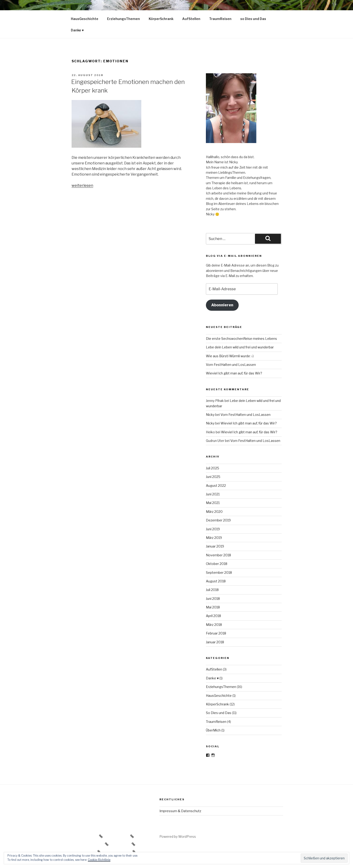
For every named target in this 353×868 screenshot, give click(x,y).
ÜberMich (213, 730)
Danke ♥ (77, 30)
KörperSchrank (161, 19)
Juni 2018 (213, 599)
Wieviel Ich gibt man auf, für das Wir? (234, 373)
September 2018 (219, 573)
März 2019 (214, 538)
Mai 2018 (213, 607)
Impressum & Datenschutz (180, 811)
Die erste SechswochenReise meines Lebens (241, 339)
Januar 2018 (215, 642)
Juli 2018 (212, 590)
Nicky (210, 415)
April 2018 (213, 616)
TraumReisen (220, 19)
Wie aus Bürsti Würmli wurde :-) (230, 356)
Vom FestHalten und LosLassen (231, 365)
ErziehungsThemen (124, 19)
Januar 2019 (215, 546)
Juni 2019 (213, 529)
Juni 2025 (213, 477)
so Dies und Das (253, 19)
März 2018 (214, 625)
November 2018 (218, 555)
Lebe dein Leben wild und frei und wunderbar (240, 347)
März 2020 (214, 512)
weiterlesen (82, 185)
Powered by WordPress (178, 836)
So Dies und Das (219, 713)
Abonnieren (222, 305)
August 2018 (216, 581)
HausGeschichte (85, 19)
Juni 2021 (213, 494)
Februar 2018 (216, 633)
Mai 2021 (213, 503)
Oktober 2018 (217, 564)
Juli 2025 (213, 468)
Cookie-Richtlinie (99, 860)
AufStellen (191, 19)
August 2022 (216, 486)
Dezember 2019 (218, 520)
